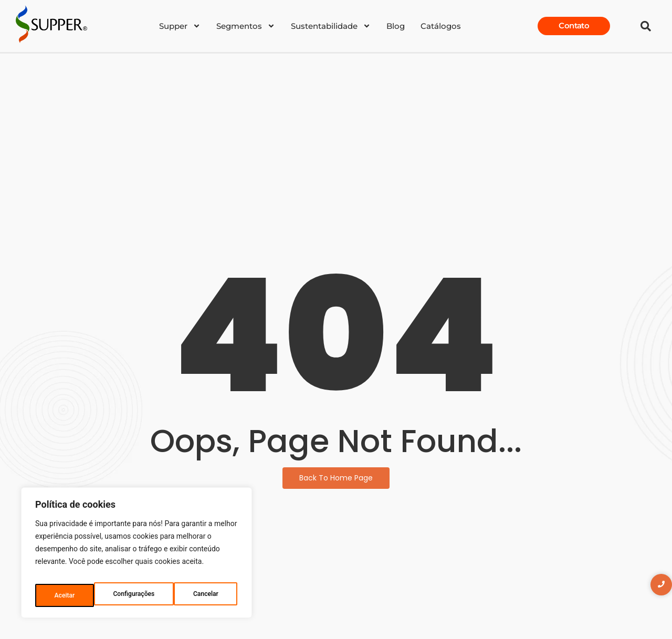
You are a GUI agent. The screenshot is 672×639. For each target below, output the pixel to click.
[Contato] (574, 26)
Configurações (75, 595)
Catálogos (441, 26)
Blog (396, 26)
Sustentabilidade (331, 26)
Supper (180, 26)
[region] (136, 557)
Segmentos (246, 26)
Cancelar (148, 595)
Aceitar (210, 595)
